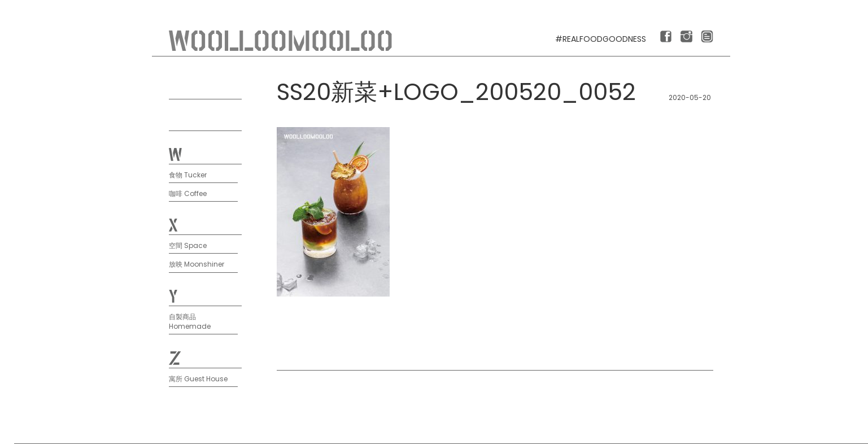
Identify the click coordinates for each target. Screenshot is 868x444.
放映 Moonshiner (197, 264)
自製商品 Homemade (190, 321)
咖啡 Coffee (188, 193)
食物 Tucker (188, 175)
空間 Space (188, 245)
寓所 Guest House (198, 379)
